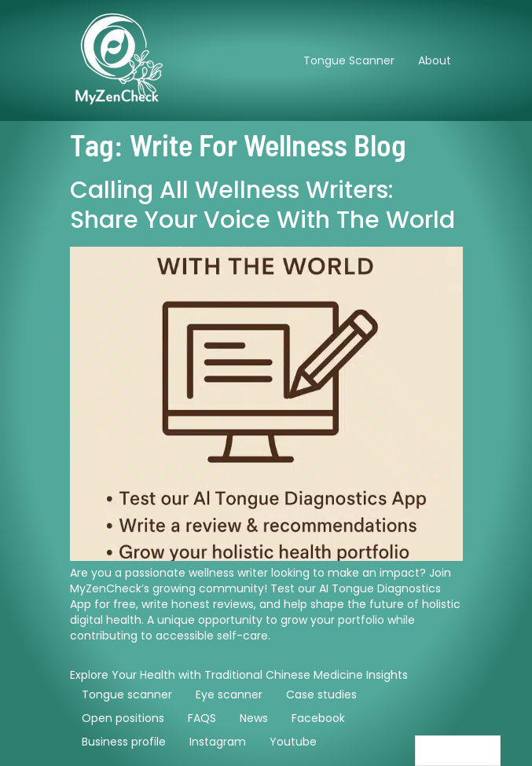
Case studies (321, 695)
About (435, 60)
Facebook (318, 718)
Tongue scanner (127, 695)
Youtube (293, 742)
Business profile (124, 742)
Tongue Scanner (349, 60)
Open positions (123, 718)
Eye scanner (229, 695)
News (254, 718)
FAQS (202, 718)
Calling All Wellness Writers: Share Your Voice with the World (262, 205)
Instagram (218, 742)
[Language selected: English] (458, 751)
